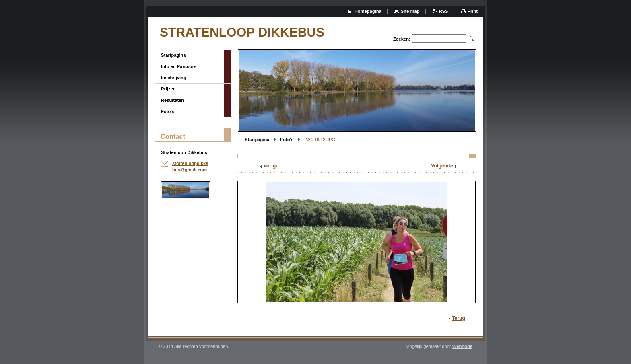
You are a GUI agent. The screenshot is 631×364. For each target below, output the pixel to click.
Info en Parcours (179, 66)
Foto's (287, 140)
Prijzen (168, 89)
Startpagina (257, 140)
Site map (410, 11)
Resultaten (172, 100)
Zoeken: (402, 39)
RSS (444, 11)
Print (473, 11)
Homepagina (368, 11)
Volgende (442, 166)
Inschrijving (174, 78)
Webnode (462, 346)
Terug (459, 318)
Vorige (271, 166)
